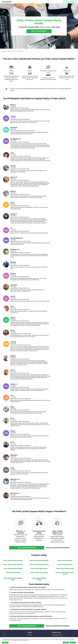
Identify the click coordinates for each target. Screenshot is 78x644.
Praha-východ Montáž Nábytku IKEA (13, 579)
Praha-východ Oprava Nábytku (13, 569)
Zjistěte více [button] (5, 643)
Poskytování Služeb (70, 2)
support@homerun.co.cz (57, 635)
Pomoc (4, 635)
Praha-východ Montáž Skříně (39, 573)
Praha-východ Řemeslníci (65, 565)
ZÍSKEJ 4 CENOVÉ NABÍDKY (39, 31)
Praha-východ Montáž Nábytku (39, 561)
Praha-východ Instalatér (65, 561)
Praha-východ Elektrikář (13, 573)
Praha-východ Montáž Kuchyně (39, 565)
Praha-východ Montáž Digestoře (13, 565)
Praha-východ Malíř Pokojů (39, 569)
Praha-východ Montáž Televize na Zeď (65, 573)
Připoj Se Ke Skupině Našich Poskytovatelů (57, 548)
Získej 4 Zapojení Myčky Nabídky (27, 548)
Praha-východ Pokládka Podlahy (39, 579)
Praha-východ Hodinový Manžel (13, 561)
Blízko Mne (30, 635)
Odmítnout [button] (66, 643)
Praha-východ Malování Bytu (65, 569)
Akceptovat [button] (73, 643)
